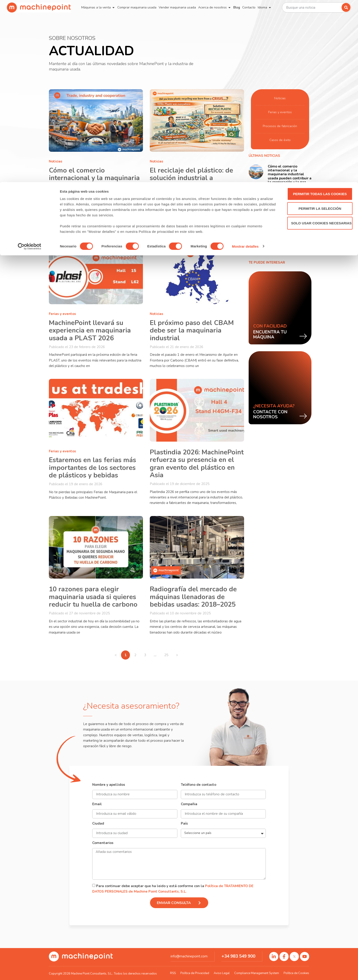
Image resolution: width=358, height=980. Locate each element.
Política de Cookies (296, 973)
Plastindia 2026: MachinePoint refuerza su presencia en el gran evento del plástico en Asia (197, 464)
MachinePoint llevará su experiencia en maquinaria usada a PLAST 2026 (90, 330)
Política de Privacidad (195, 973)
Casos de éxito (280, 140)
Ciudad (98, 824)
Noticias (56, 161)
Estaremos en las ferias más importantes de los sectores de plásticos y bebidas (92, 468)
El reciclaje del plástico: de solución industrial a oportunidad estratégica (191, 178)
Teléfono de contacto (199, 785)
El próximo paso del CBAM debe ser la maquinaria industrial (192, 330)
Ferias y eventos (62, 314)
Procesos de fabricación (280, 126)
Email (97, 804)
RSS (173, 973)
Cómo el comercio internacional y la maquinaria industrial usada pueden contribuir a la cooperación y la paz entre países (94, 186)
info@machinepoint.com (189, 956)
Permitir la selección (320, 26)
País (184, 824)
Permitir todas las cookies (320, 12)
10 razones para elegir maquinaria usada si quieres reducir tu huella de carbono (93, 597)
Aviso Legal (222, 973)
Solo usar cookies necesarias (321, 41)
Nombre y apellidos (109, 785)
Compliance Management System (257, 973)
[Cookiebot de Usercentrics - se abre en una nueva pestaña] (30, 64)
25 (168, 654)
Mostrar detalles (245, 64)
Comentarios (103, 843)
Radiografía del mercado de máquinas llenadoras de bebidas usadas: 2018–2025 (193, 597)
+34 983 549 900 (238, 956)
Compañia (189, 804)
